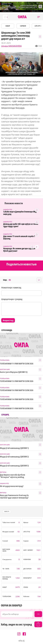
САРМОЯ (23, 26)
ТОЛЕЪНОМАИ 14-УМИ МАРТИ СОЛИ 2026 (17, 399)
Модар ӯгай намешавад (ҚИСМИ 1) (14, 448)
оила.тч (7, 511)
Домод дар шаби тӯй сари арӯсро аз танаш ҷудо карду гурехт (21, 225)
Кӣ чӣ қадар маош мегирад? (12, 486)
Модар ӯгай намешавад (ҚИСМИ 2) (14, 457)
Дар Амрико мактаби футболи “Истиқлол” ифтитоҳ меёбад (13, 476)
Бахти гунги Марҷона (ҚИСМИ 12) (14, 372)
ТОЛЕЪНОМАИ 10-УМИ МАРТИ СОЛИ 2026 (17, 390)
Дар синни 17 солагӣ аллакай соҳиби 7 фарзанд (19, 237)
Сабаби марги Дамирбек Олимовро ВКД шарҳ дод (20, 213)
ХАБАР (8, 26)
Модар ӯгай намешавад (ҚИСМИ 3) (14, 466)
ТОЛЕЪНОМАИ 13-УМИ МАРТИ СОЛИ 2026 (17, 381)
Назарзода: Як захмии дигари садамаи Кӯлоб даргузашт (19, 250)
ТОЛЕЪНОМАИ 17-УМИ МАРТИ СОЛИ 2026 (17, 408)
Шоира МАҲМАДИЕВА (11, 46)
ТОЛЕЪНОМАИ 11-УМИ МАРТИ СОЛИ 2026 (17, 364)
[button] (39, 17)
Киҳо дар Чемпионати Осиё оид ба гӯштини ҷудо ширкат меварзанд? (14, 496)
